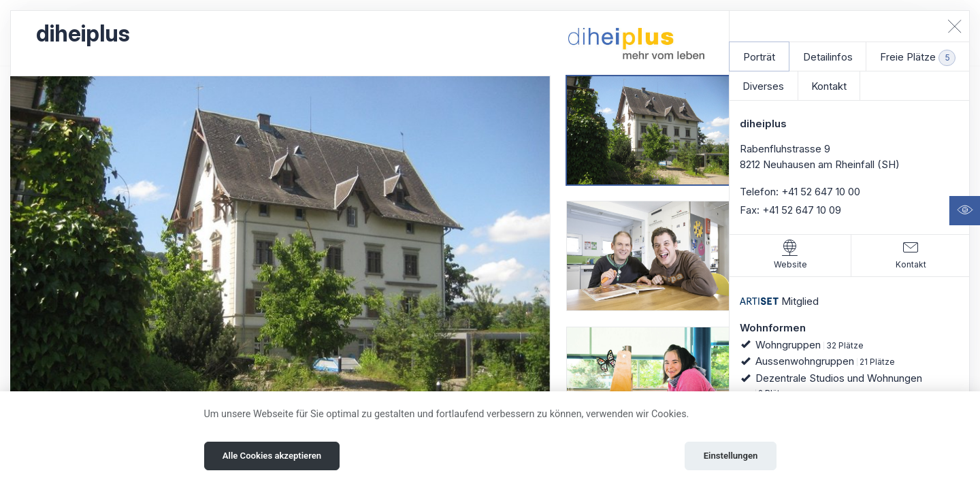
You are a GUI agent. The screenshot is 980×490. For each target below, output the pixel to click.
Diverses (763, 86)
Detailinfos (828, 57)
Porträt (759, 57)
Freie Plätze (918, 58)
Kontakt (829, 86)
